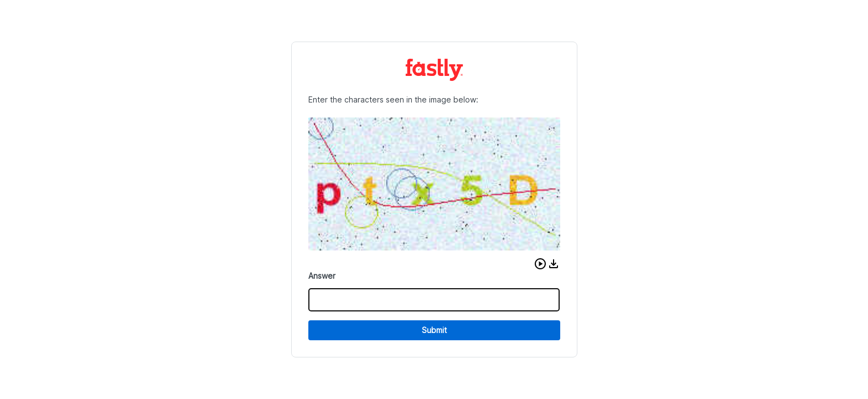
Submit (434, 330)
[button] (540, 264)
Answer (322, 276)
